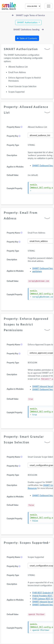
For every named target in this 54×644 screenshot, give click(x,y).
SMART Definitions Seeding (28, 30)
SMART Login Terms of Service (28, 15)
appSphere (37, 271)
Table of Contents (27, 38)
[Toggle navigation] (49, 6)
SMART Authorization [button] (28, 22)
